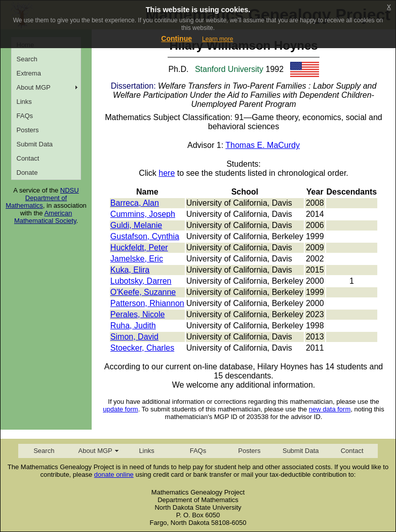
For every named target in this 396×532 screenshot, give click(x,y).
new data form (330, 409)
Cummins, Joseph (143, 214)
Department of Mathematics (36, 202)
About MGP (34, 87)
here (167, 173)
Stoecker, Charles (142, 348)
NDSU (70, 190)
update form (120, 409)
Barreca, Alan (135, 203)
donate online (114, 474)
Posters (28, 130)
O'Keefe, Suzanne (143, 292)
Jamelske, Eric (137, 259)
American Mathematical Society (45, 217)
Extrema (29, 73)
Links (24, 102)
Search (27, 59)
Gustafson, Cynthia (145, 236)
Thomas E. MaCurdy (263, 145)
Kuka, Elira (130, 270)
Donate (27, 173)
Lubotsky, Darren (141, 281)
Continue (176, 39)
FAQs (25, 116)
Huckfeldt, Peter (139, 248)
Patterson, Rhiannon (147, 303)
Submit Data (35, 144)
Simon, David (134, 337)
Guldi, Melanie (136, 225)
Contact (28, 158)
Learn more (217, 39)
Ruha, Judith (133, 326)
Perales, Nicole (138, 314)
